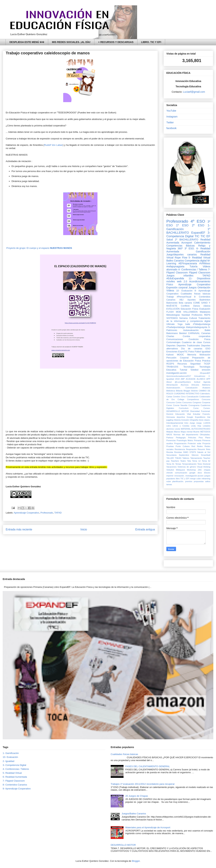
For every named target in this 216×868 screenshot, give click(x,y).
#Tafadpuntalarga (202, 324)
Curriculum (184, 408)
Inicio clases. (205, 420)
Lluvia (177, 429)
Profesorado (47, 513)
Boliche (195, 391)
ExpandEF (198, 233)
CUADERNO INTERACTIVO (187, 394)
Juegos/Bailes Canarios (134, 814)
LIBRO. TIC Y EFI (151, 42)
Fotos (191, 352)
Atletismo (206, 385)
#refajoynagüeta (175, 266)
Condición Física (199, 339)
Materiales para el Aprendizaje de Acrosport (148, 827)
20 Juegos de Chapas (137, 796)
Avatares (206, 388)
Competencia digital (196, 261)
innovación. (179, 476)
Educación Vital (183, 414)
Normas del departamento (186, 435)
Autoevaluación (191, 330)
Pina (201, 438)
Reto (208, 449)
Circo (183, 397)
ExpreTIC (183, 352)
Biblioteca (171, 391)
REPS (207, 315)
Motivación (205, 355)
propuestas (199, 481)
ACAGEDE (191, 379)
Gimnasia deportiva (176, 417)
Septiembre (184, 455)
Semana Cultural (188, 318)
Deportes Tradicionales (188, 346)
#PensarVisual (184, 297)
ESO (208, 349)
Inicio (84, 529)
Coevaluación (192, 397)
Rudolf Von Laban (53, 145)
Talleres (186, 458)
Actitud (197, 382)
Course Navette (180, 405)
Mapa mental (187, 432)
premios (189, 481)
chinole (169, 473)
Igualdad (206, 352)
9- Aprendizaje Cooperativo (17, 789)
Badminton (205, 300)
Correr (169, 405)
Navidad (186, 315)
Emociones (172, 352)
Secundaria (171, 455)
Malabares (205, 312)
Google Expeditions (196, 417)
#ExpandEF (205, 373)
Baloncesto (172, 303)
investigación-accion (194, 476)
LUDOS (207, 423)
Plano (208, 438)
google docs (196, 473)
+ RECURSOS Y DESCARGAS (116, 42)
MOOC (180, 355)
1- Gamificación (11, 753)
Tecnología (189, 367)
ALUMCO (201, 379)
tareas (169, 484)
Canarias (206, 333)
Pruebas (170, 446)
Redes (200, 446)
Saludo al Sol (204, 452)
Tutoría (194, 266)
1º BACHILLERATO (188, 231)
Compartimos (193, 399)
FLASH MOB (174, 312)
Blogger (187, 391)
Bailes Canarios (175, 261)
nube (169, 481)
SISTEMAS (172, 318)
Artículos (195, 385)
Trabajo (170, 297)
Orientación (204, 287)
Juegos (193, 287)
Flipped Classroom (200, 273)
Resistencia (180, 449)
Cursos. (207, 408)
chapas (207, 470)
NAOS (169, 435)
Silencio (195, 455)
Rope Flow (181, 258)
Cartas (169, 397)
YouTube (171, 111)
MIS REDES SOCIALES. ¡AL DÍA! (71, 42)
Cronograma (194, 405)
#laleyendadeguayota (197, 327)
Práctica (206, 361)
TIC (197, 236)
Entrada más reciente (19, 529)
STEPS (193, 452)
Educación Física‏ (189, 309)
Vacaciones (171, 467)
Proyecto (206, 443)
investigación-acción (176, 373)
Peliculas (192, 438)
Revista (170, 452)
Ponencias (171, 440)
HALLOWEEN (190, 312)
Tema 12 (196, 461)
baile (188, 324)
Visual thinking (204, 467)
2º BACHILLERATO (187, 240)
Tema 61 (170, 464)
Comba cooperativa (197, 336)
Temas (178, 464)
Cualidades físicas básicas (195, 294)
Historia (177, 420)
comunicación (181, 473)
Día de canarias (192, 349)
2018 (177, 379)
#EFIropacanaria (188, 263)
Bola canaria (185, 303)
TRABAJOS (172, 367)
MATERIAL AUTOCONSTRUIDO (196, 429)
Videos (206, 266)
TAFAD (58, 513)
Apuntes (192, 300)
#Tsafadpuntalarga (176, 327)
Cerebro (177, 397)
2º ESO (198, 225)
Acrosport (187, 243)
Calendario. (205, 394)
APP (208, 379)
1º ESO (182, 225)
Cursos (207, 342)
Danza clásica (202, 306)
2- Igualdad (8, 761)
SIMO (186, 452)
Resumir (201, 449)
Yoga (180, 324)
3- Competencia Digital (188, 234)
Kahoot (170, 355)
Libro (169, 426)
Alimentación (172, 385)
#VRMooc (205, 263)
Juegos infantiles (180, 276)
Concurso (206, 399)
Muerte (196, 432)
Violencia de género (187, 467)
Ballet (207, 330)
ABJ (181, 300)
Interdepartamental (175, 423)
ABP (183, 379)
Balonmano (172, 333)
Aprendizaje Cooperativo (26, 513)
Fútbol (198, 352)
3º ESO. (190, 248)
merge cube (195, 479)
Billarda (179, 391)
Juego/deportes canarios (182, 255)
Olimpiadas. (205, 435)
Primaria (198, 440)
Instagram (172, 117)
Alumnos (185, 385)
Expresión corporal (177, 287)
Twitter (170, 122)
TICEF (207, 364)
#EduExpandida (175, 278)
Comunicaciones (175, 339)
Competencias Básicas (181, 246)
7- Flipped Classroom (14, 781)
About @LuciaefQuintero (179, 382)
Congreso (197, 402)
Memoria (192, 355)
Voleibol (194, 370)
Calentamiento (202, 243)
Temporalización (189, 464)
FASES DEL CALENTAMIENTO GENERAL (148, 766)
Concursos (187, 402)
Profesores (197, 315)
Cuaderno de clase (192, 342)
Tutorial (183, 370)
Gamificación (203, 251)
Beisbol (183, 333)
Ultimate (170, 324)
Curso (196, 408)
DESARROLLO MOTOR (178, 411)
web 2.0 (182, 281)
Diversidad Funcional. (200, 411)
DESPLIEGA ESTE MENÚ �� (27, 42)
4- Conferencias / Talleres (193, 269)
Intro (186, 423)
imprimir (170, 476)
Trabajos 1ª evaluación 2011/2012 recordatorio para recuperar (143, 784)
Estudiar (197, 414)
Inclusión (185, 420)
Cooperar (206, 402)
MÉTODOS (205, 432)
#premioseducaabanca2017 (179, 376)
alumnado (172, 269)
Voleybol (170, 470)
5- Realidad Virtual (199, 258)
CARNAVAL (194, 333)
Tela (189, 461)
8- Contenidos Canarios (15, 785)
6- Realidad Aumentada (15, 777)
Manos (177, 432)
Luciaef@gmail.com (194, 92)
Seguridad (195, 364)
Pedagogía (181, 438)
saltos (208, 481)
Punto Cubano (183, 446)
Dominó (170, 414)
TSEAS (178, 458)
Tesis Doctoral (204, 464)
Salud (170, 240)
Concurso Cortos (174, 402)
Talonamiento (196, 458)
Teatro (183, 461)
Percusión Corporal (177, 358)
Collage (181, 399)
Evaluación (205, 309)
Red (193, 446)
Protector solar (195, 443)
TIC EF (205, 236)
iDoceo (207, 473)
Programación (180, 443)
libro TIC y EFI (183, 479)
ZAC (200, 470)
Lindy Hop (196, 426)
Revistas (178, 452)
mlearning (206, 479)
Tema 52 (206, 461)
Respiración (191, 449)
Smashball (206, 455)
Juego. (199, 423)
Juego (192, 423)
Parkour (170, 438)
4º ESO (198, 221)
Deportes (171, 346)
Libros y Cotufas (181, 426)
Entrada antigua (145, 529)
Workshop (191, 470)
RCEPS (170, 364)
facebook (171, 128)
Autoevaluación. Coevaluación (182, 388)
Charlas (170, 336)
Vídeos (170, 291)
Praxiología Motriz (185, 440)
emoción (206, 370)
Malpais (170, 432)
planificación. (178, 481)
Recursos (182, 364)
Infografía (194, 420)
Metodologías (173, 315)
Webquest (180, 470)
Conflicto (185, 306)
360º (180, 248)
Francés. (206, 414)
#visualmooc (200, 376)
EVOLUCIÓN (173, 309)
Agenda (207, 382)
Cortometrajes (173, 342)
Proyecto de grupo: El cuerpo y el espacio (39, 248)
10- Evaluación (184, 291)
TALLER (170, 458)
